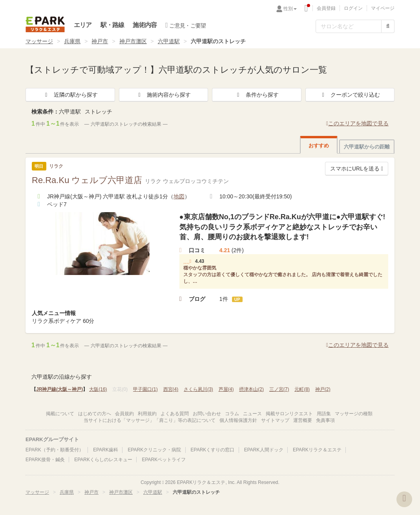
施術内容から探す (163, 95)
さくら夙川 (198, 389)
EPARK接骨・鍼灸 (45, 460)
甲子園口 (145, 389)
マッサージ (39, 41)
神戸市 (100, 41)
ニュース (252, 414)
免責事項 (325, 420)
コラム (232, 414)
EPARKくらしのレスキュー (103, 460)
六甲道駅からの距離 (367, 147)
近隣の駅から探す (70, 95)
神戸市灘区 (133, 41)
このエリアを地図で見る (357, 123)
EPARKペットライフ (164, 460)
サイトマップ (275, 420)
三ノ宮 (279, 389)
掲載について (60, 414)
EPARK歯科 (106, 450)
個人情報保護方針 (238, 420)
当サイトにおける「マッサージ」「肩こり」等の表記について (150, 420)
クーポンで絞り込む (350, 95)
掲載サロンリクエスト (289, 414)
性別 (290, 9)
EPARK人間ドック (264, 450)
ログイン (353, 8)
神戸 (323, 389)
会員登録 (326, 8)
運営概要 (303, 420)
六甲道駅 (169, 41)
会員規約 (124, 414)
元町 (302, 389)
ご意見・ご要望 (185, 25)
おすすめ (319, 146)
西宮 (171, 389)
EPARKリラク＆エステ (45, 24)
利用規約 (147, 414)
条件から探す (257, 95)
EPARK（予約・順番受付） (55, 450)
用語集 (324, 414)
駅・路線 (112, 25)
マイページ (383, 8)
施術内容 (145, 25)
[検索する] (388, 26)
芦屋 (226, 389)
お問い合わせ (207, 414)
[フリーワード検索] (349, 26)
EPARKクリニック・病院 (154, 450)
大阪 (98, 389)
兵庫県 (72, 41)
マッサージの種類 (354, 414)
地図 (179, 196)
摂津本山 (251, 389)
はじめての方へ (95, 414)
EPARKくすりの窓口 (213, 450)
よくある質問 (175, 414)
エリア (83, 25)
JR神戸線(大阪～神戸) (59, 389)
